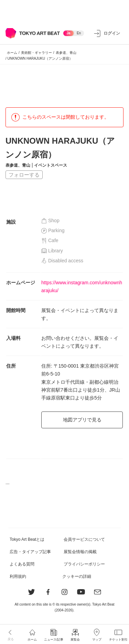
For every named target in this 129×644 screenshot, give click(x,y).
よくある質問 (22, 564)
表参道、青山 (66, 53)
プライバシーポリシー (84, 564)
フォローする (24, 175)
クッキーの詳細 (77, 576)
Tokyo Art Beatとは (27, 539)
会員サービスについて (84, 539)
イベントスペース (51, 165)
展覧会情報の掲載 (80, 552)
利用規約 (18, 576)
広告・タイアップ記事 (30, 552)
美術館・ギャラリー (36, 53)
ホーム (12, 53)
